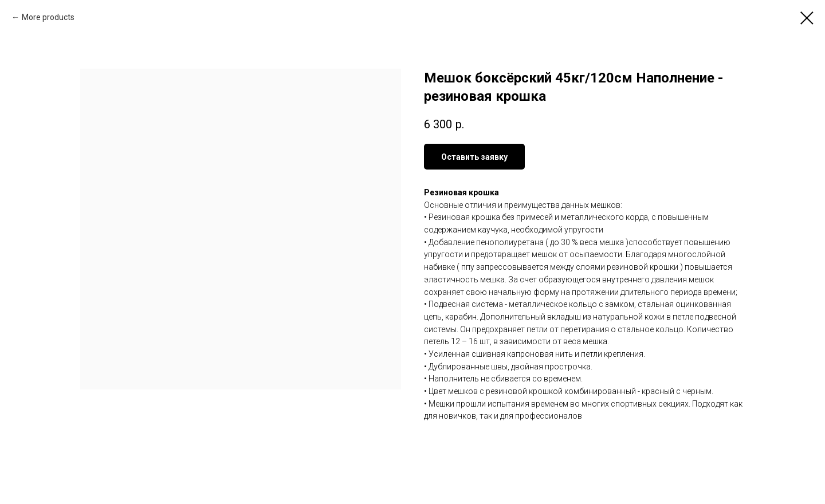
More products (48, 17)
